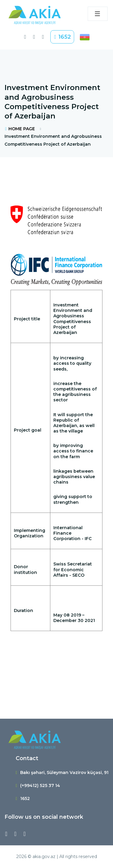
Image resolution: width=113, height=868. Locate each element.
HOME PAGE (20, 129)
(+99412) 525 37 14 (40, 785)
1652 (62, 37)
